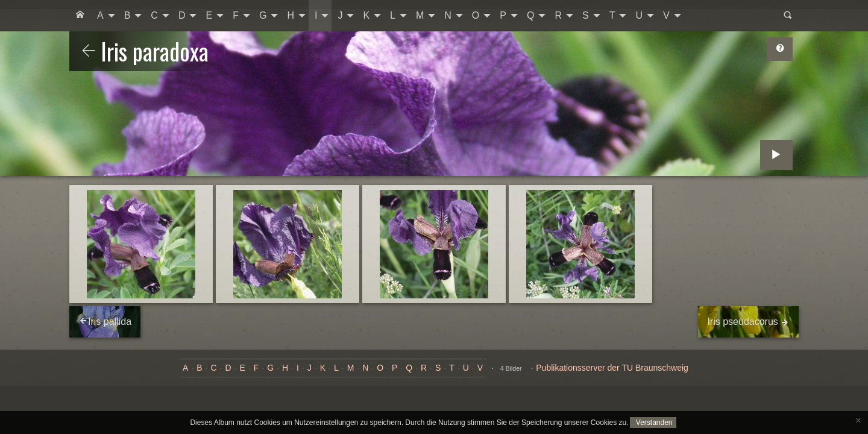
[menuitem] (80, 16)
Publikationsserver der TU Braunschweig (612, 368)
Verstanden (653, 423)
